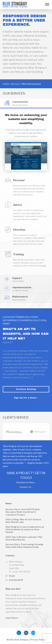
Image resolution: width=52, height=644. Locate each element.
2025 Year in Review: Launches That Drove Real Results (24, 538)
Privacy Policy (38, 639)
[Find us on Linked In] (19, 633)
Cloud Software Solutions (20, 317)
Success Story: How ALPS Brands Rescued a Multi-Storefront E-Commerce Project (23, 512)
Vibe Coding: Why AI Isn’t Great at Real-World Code (23, 521)
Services (15, 84)
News (6, 324)
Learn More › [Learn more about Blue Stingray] (12, 618)
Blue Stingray (22, 639)
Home (6, 84)
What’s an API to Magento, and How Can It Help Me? (26, 334)
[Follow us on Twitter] (33, 633)
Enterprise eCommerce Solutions (25, 320)
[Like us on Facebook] (26, 633)
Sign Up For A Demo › (26, 398)
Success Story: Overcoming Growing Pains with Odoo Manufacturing (24, 546)
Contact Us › (26, 487)
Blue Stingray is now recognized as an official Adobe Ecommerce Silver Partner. (25, 529)
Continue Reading (26, 389)
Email (12, 576)
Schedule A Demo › (26, 482)
